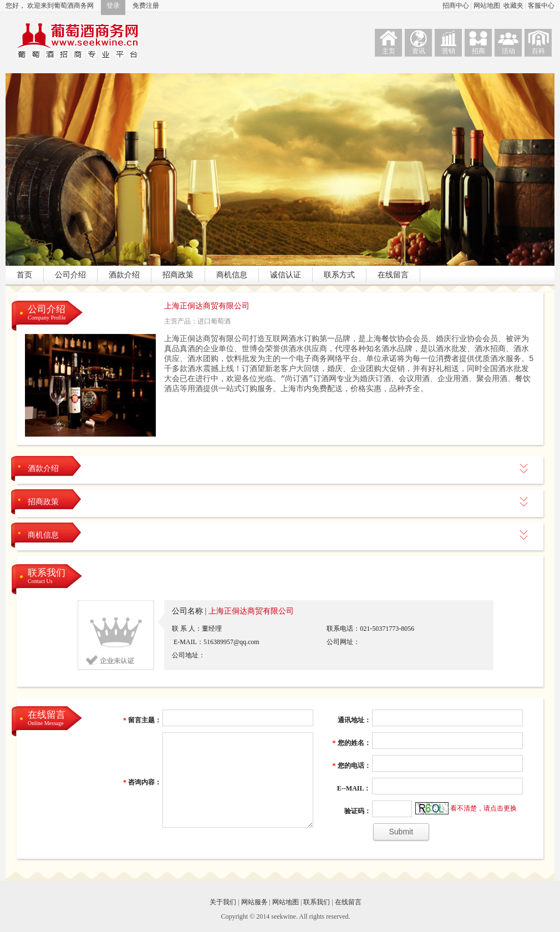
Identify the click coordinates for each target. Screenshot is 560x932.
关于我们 (223, 902)
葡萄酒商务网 (77, 41)
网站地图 (487, 6)
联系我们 (47, 577)
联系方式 (339, 275)
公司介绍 (70, 275)
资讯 (419, 51)
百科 (538, 51)
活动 (508, 51)
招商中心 (457, 6)
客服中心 (541, 6)
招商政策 (178, 275)
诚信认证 (286, 275)
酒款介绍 (124, 275)
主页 (389, 51)
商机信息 (232, 275)
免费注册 (146, 6)
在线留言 (393, 275)
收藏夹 (514, 6)
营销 (449, 51)
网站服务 (254, 902)
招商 (478, 51)
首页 (24, 275)
